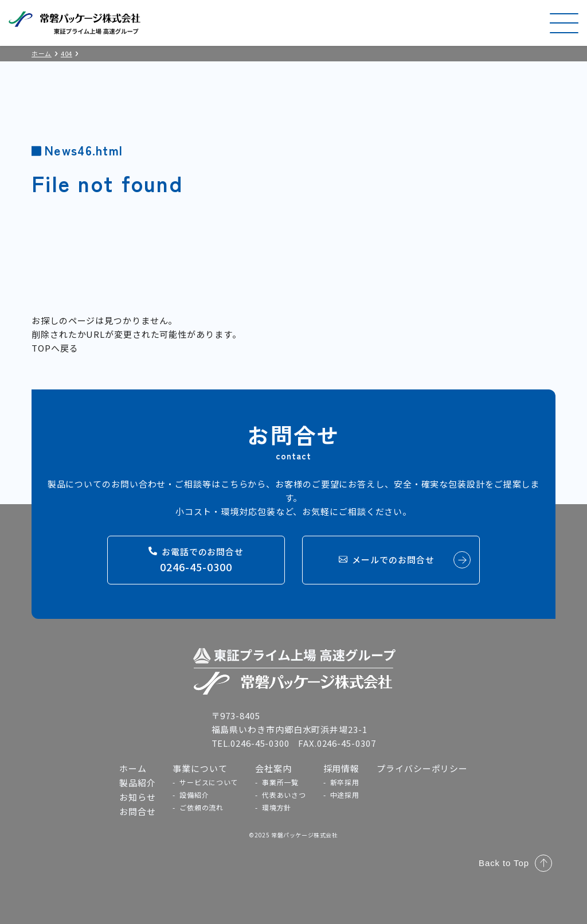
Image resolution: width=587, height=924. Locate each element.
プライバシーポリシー (422, 768)
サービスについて (209, 782)
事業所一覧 (280, 782)
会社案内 (273, 768)
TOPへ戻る (55, 348)
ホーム (133, 768)
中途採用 (345, 795)
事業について (200, 768)
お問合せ (138, 811)
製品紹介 (138, 783)
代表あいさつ (284, 795)
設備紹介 (194, 795)
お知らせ (138, 797)
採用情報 (342, 768)
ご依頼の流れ (201, 807)
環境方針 (277, 807)
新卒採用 (345, 782)
